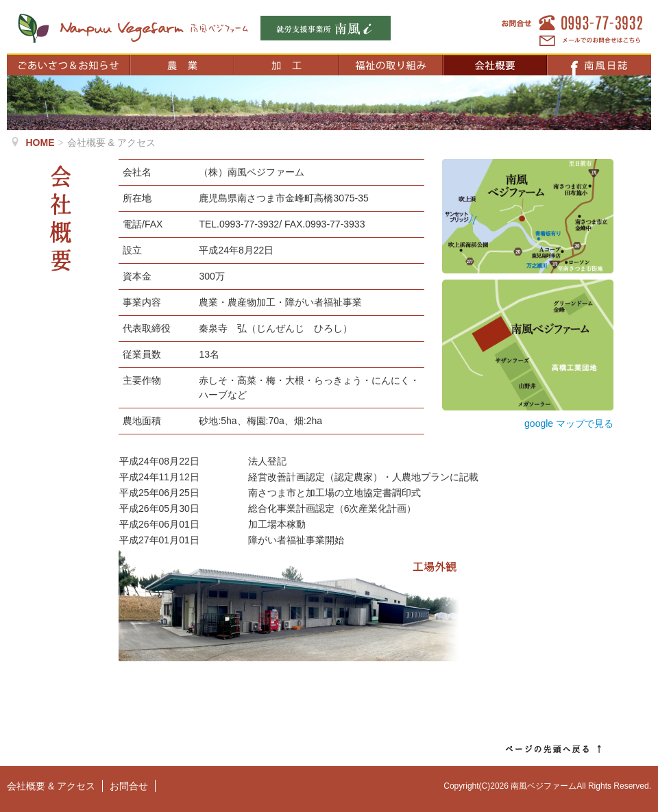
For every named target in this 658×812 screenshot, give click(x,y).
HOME (40, 143)
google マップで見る (569, 423)
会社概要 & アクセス (51, 786)
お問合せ (129, 786)
